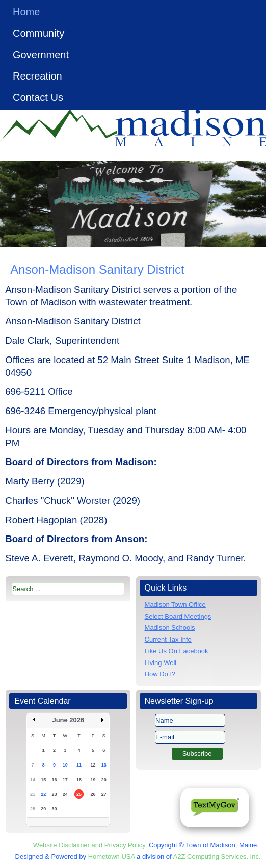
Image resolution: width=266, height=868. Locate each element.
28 (33, 809)
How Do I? (160, 674)
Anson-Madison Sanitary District (97, 270)
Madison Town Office (175, 605)
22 (43, 794)
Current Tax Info (168, 639)
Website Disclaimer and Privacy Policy (89, 845)
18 (79, 780)
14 (33, 780)
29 (43, 809)
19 (93, 780)
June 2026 (68, 720)
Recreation (37, 76)
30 (55, 809)
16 (55, 780)
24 (65, 794)
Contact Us (38, 97)
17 (65, 780)
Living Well (161, 663)
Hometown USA (112, 857)
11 (79, 765)
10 (65, 765)
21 (33, 794)
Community (38, 33)
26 (93, 794)
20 (104, 780)
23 (55, 794)
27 (104, 794)
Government (41, 55)
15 (43, 780)
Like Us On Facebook (177, 651)
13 (104, 765)
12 (93, 765)
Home (26, 12)
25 (79, 794)
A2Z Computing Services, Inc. (217, 857)
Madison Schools (170, 628)
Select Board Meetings (178, 616)
